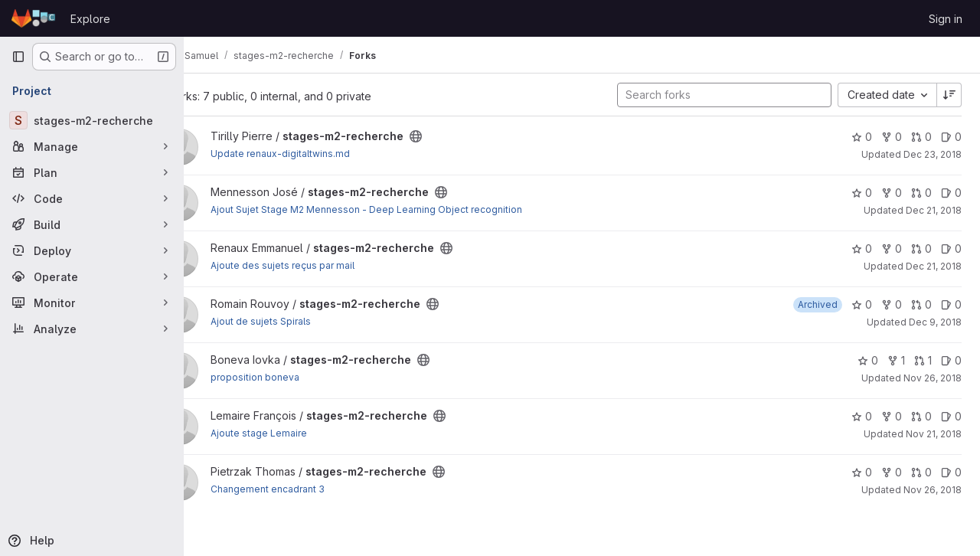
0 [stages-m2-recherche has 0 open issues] (951, 137)
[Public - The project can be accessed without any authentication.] (456, 136)
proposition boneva (296, 377)
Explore (90, 19)
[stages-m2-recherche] (92, 120)
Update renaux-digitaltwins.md (321, 154)
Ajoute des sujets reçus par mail (323, 265)
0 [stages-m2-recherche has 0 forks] (892, 137)
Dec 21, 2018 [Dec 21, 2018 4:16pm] (934, 210)
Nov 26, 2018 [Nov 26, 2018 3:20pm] (933, 378)
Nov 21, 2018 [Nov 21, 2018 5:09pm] (934, 434)
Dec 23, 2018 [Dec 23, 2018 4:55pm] (933, 154)
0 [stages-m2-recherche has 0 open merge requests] (921, 137)
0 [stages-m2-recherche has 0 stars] (862, 137)
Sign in (946, 19)
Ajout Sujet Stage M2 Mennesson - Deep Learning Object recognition (407, 209)
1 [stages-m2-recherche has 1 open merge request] (923, 360)
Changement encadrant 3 (308, 489)
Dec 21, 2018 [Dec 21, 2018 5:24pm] (934, 266)
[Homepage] (33, 18)
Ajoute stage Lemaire (299, 433)
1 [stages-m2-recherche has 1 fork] (896, 360)
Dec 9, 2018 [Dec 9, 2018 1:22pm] (935, 322)
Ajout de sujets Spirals (301, 321)
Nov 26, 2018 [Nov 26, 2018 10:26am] (933, 490)
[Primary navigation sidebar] (18, 57)
